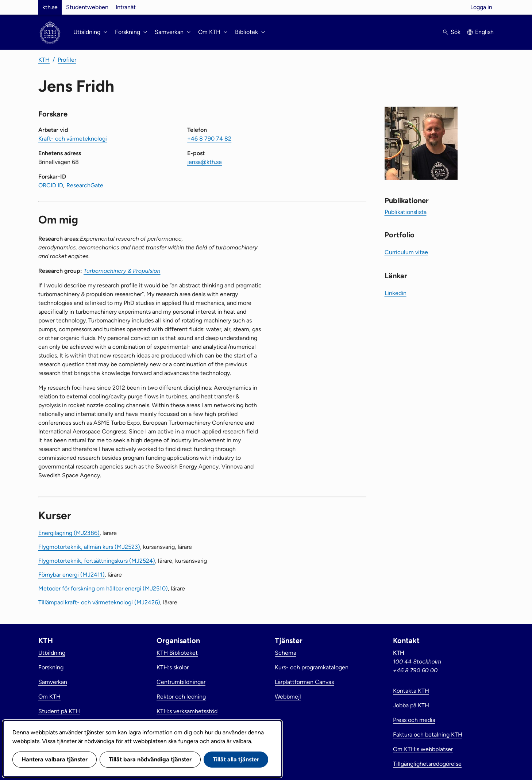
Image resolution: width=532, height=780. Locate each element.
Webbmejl (288, 697)
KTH (44, 60)
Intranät (126, 7)
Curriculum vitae (406, 252)
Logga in (481, 7)
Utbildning (52, 653)
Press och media (414, 720)
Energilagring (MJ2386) (69, 533)
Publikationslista (406, 212)
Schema (286, 653)
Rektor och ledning (181, 697)
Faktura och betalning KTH (428, 735)
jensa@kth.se (205, 162)
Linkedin (396, 293)
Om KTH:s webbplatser (423, 749)
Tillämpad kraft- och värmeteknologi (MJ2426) (99, 602)
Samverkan (53, 682)
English (484, 32)
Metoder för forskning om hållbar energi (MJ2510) (103, 588)
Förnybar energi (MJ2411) (72, 575)
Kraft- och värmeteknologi (73, 139)
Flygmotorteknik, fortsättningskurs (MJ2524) (97, 561)
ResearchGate (85, 185)
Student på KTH (59, 711)
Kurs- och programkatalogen (312, 667)
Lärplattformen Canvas (304, 682)
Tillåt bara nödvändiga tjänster (150, 759)
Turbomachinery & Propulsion (122, 271)
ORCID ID (51, 185)
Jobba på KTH (411, 705)
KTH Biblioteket (177, 653)
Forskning (51, 667)
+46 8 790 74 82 (209, 139)
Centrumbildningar (181, 682)
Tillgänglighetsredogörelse (427, 764)
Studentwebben (87, 7)
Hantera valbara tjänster (55, 759)
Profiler (67, 60)
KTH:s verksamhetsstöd (187, 711)
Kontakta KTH (411, 691)
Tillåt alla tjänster (236, 759)
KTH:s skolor (173, 667)
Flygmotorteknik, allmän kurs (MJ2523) (89, 547)
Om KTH (49, 697)
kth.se (50, 7)
